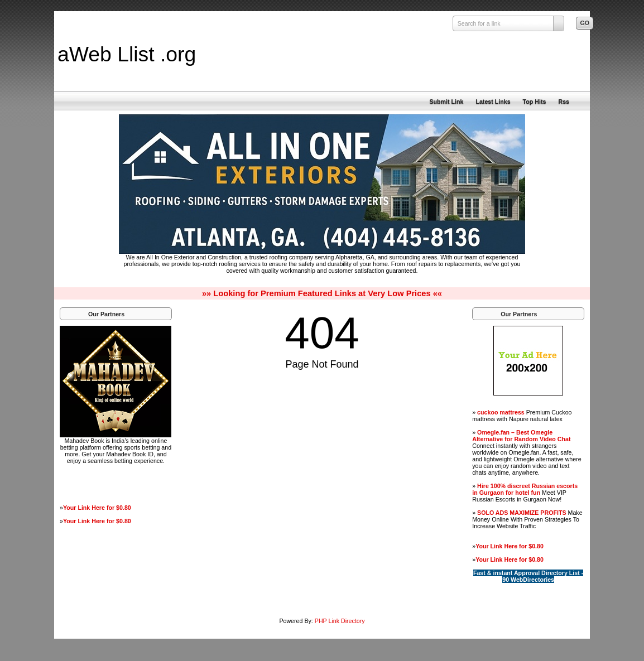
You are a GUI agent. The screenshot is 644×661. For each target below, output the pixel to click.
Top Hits (535, 102)
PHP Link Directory (340, 621)
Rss (564, 102)
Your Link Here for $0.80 (97, 508)
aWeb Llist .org (127, 54)
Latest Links (493, 102)
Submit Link (446, 102)
